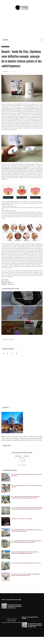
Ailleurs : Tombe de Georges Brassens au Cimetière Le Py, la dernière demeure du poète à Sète (27, 486)
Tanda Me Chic (5, 280)
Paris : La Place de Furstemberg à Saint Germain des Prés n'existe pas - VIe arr (26, 563)
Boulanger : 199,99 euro (8, 283)
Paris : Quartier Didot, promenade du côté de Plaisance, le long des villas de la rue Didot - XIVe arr (27, 475)
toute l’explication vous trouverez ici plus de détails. (14, 169)
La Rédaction (5, 71)
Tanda (18, 122)
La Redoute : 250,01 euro (8, 284)
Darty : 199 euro (6, 281)
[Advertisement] (27, 26)
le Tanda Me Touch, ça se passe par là (11, 110)
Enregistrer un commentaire (8, 339)
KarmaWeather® (24, 465)
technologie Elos (5, 47)
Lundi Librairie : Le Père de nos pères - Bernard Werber (22, 519)
